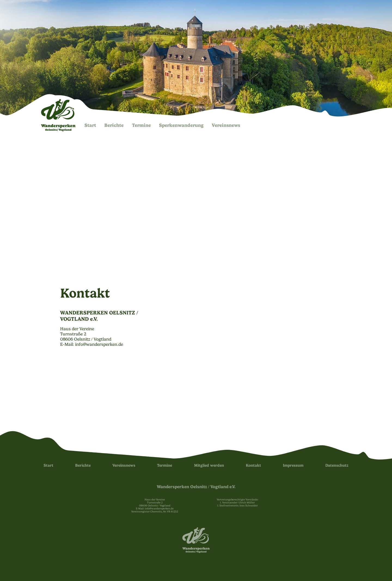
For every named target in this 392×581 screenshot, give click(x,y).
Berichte (114, 125)
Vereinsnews (226, 125)
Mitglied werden (209, 465)
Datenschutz (337, 465)
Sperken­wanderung (181, 125)
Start (90, 125)
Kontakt (253, 465)
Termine (141, 125)
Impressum (293, 465)
